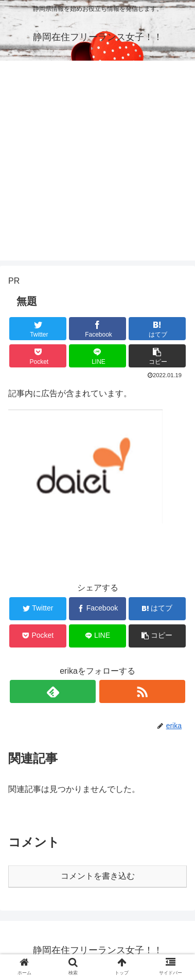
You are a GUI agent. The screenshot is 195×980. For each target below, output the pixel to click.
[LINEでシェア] (98, 356)
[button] (157, 356)
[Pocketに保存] (38, 356)
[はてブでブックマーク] (157, 329)
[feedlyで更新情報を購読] (53, 691)
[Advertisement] (98, 163)
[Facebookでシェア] (98, 329)
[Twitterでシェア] (38, 329)
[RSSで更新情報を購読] (142, 691)
